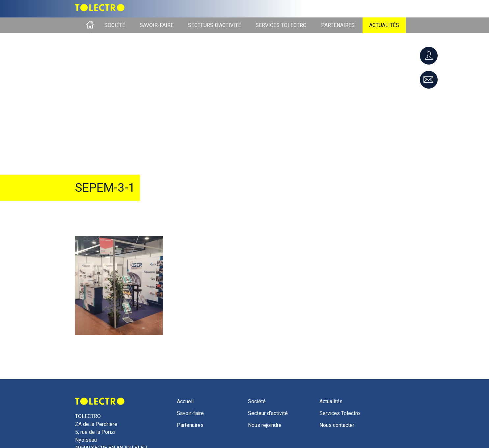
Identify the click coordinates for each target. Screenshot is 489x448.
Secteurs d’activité (215, 25)
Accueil (90, 25)
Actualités (384, 25)
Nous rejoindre (265, 425)
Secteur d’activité (268, 413)
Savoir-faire (157, 25)
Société (115, 25)
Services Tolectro (281, 25)
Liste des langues (388, 7)
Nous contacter (337, 425)
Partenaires (338, 25)
